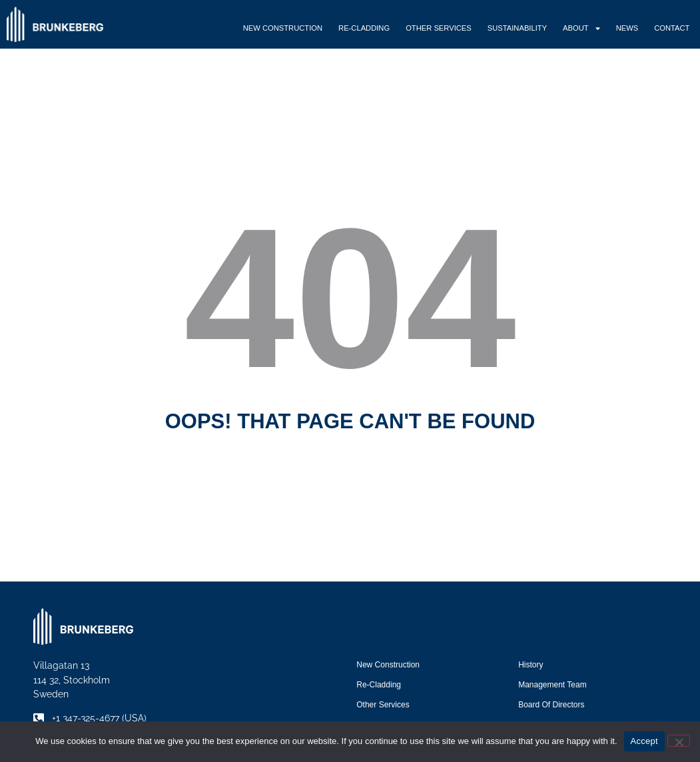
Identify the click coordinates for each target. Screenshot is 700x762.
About (581, 28)
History (530, 665)
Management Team (552, 685)
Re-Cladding (364, 28)
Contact (672, 28)
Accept (644, 741)
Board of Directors (551, 705)
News (627, 28)
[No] (679, 741)
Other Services (439, 28)
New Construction (283, 28)
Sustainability (517, 28)
